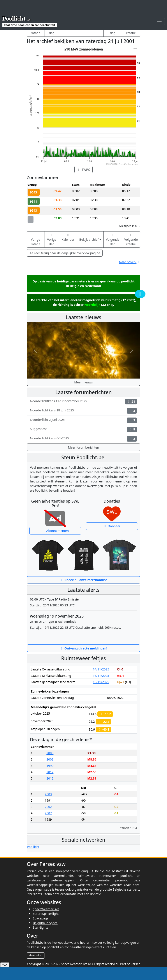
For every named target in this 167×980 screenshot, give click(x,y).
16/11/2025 (101, 676)
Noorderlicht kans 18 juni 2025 (83, 411)
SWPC (83, 170)
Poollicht (33, 847)
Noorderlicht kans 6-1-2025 (83, 439)
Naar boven (130, 262)
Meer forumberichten (84, 447)
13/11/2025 (101, 682)
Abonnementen (55, 531)
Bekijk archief (89, 239)
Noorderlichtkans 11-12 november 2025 (83, 402)
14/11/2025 (101, 669)
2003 (50, 753)
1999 (50, 766)
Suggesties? (83, 429)
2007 (48, 813)
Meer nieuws (83, 382)
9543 (33, 192)
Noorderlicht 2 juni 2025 (83, 420)
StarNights (40, 927)
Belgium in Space (45, 923)
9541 (33, 201)
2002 (48, 807)
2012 (50, 772)
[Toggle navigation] (159, 22)
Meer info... (36, 955)
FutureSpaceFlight (46, 914)
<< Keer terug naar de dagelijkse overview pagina (65, 253)
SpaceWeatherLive (46, 909)
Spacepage (41, 918)
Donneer (112, 526)
